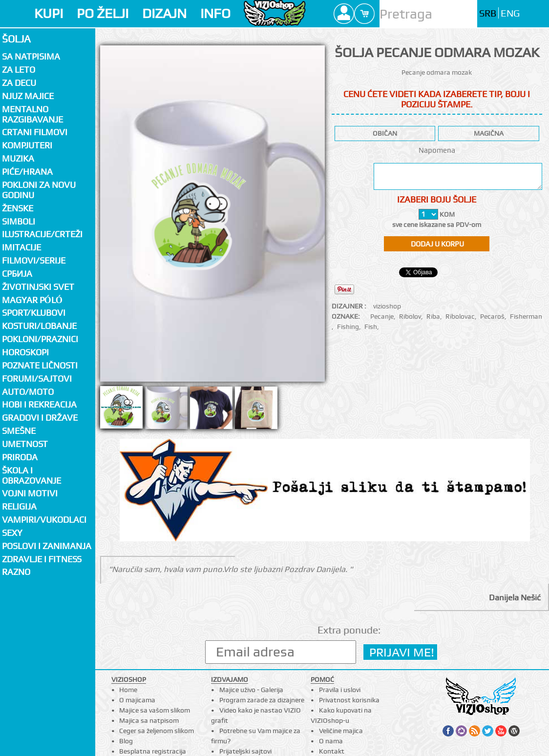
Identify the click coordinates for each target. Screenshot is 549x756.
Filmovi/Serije (34, 260)
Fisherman (526, 316)
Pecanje (382, 316)
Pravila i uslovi (340, 690)
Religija (19, 506)
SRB (488, 13)
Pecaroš (492, 316)
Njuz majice (28, 96)
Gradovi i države (40, 418)
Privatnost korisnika (349, 700)
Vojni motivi (30, 493)
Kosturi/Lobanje (39, 326)
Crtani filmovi (35, 132)
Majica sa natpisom (149, 720)
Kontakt (332, 751)
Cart (364, 14)
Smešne (19, 431)
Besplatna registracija (153, 751)
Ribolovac (460, 316)
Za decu (19, 83)
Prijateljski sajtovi (245, 751)
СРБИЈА (17, 274)
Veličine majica (341, 731)
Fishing (348, 327)
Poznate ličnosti (40, 365)
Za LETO (19, 70)
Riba (433, 316)
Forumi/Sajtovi (37, 378)
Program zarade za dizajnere (262, 700)
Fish (371, 327)
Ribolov (410, 316)
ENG (510, 13)
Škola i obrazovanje (32, 475)
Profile (344, 14)
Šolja (16, 39)
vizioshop (387, 306)
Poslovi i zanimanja (47, 546)
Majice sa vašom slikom (155, 710)
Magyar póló (32, 300)
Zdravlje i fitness (42, 559)
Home (128, 690)
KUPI (49, 13)
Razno (16, 572)
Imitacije (21, 247)
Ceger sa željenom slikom (157, 731)
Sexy (12, 533)
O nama (331, 741)
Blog (126, 741)
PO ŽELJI (103, 13)
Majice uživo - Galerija (251, 690)
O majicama (137, 700)
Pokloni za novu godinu (39, 190)
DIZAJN (164, 13)
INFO (215, 13)
